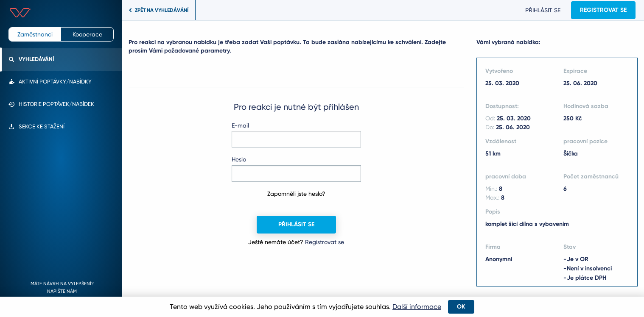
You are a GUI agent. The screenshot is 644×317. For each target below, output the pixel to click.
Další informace (417, 307)
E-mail (240, 125)
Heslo (239, 159)
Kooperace (87, 34)
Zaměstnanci (35, 34)
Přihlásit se (541, 10)
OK (461, 307)
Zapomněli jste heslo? (296, 194)
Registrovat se (601, 10)
